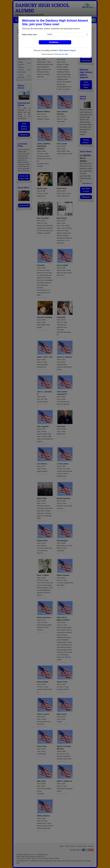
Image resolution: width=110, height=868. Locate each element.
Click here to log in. (68, 50)
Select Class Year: (30, 34)
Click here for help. (61, 54)
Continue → (55, 42)
